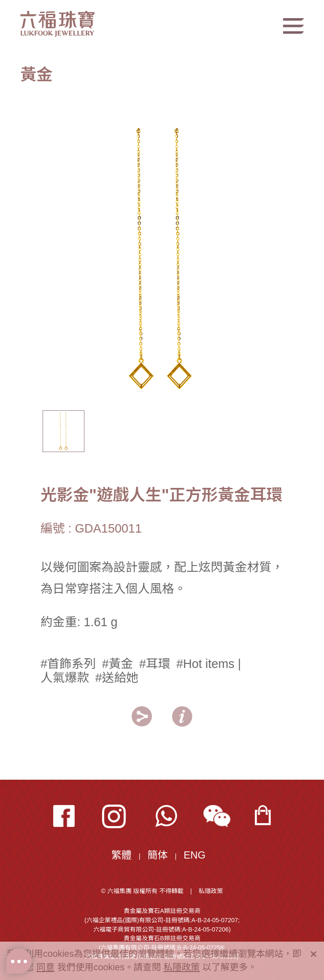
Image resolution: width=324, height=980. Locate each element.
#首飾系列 (68, 664)
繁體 (121, 855)
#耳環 (155, 664)
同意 (45, 967)
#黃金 (118, 664)
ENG (194, 855)
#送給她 (117, 678)
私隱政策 (211, 891)
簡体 (158, 855)
